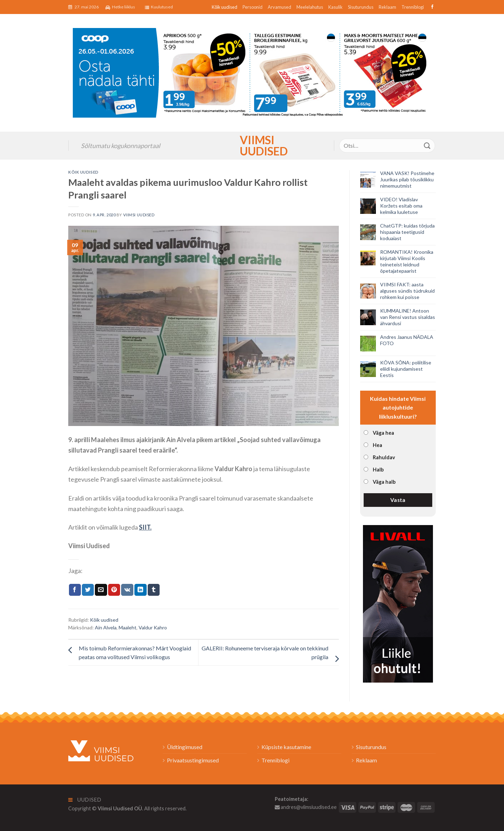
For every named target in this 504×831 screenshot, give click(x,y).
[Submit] (427, 145)
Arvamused (279, 7)
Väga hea (383, 433)
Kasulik (335, 7)
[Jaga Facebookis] (75, 590)
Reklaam (387, 7)
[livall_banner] (398, 603)
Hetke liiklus (120, 7)
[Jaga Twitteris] (88, 590)
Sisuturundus (361, 7)
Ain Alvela (106, 627)
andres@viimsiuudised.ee (306, 807)
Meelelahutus (310, 7)
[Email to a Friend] (101, 590)
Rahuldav (384, 457)
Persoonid (253, 7)
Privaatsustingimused (193, 760)
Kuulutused (159, 7)
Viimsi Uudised (252, 146)
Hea (377, 445)
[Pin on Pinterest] (114, 590)
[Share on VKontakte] (127, 590)
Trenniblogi (413, 7)
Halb (378, 470)
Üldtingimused (185, 747)
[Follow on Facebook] (431, 7)
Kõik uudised (225, 7)
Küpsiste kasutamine (286, 747)
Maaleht (128, 627)
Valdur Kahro (153, 627)
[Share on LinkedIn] (140, 590)
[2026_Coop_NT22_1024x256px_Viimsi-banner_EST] (252, 72)
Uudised (85, 800)
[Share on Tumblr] (154, 590)
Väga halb (384, 482)
